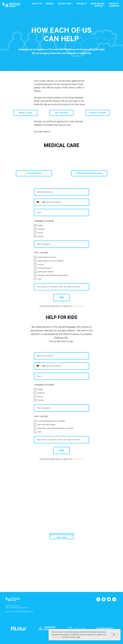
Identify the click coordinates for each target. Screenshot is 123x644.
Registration (97, 4)
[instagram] (104, 601)
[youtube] (109, 601)
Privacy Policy (57, 637)
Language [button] (114, 6)
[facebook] (98, 601)
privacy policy (78, 306)
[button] (34, 173)
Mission (50, 4)
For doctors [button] (64, 4)
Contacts (114, 4)
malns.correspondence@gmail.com (19, 611)
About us (37, 4)
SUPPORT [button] (99, 6)
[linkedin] (114, 601)
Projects (82, 4)
